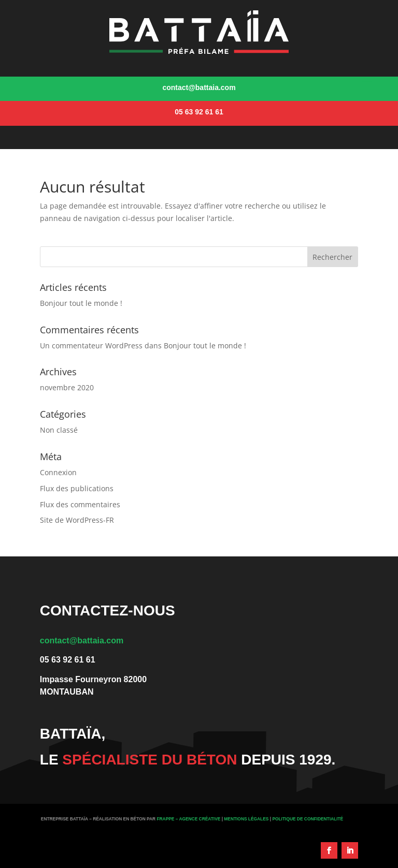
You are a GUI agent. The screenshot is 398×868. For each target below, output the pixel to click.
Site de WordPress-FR (77, 520)
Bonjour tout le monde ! (81, 303)
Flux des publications (77, 488)
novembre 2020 (67, 387)
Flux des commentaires (80, 504)
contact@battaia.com (82, 641)
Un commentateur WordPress (91, 345)
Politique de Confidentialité (308, 819)
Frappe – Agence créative (188, 819)
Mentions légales (246, 819)
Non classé (59, 430)
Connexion (58, 472)
